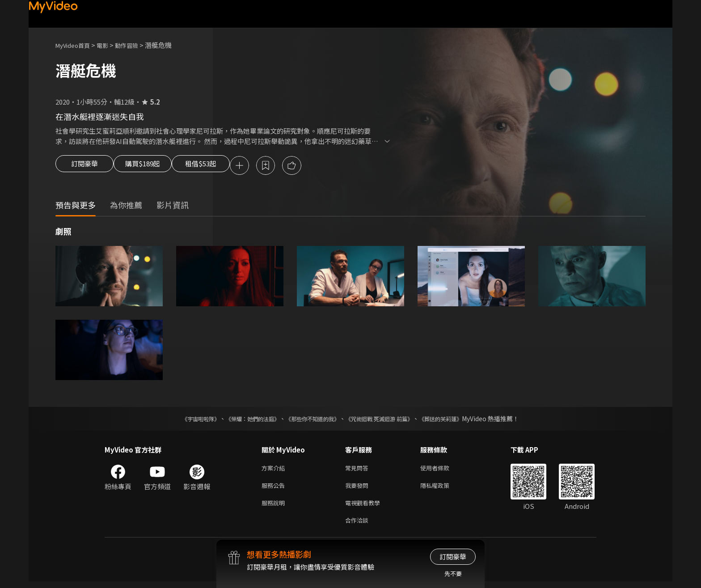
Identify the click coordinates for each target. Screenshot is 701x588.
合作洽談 (359, 526)
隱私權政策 (442, 489)
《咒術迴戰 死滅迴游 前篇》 (388, 420)
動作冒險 (136, 45)
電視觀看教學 (365, 507)
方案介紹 (275, 470)
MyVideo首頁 (76, 45)
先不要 (453, 573)
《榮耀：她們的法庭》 (242, 420)
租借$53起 (222, 166)
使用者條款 (442, 470)
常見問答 (359, 470)
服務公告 (275, 489)
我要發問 (359, 489)
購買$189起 (153, 166)
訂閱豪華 (84, 166)
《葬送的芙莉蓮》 (458, 420)
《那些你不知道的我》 (311, 420)
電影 (110, 45)
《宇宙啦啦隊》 (183, 420)
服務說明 (275, 507)
